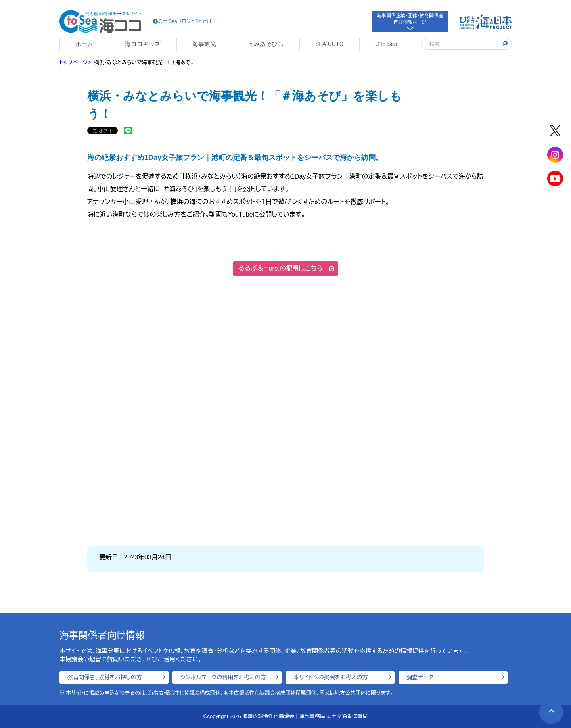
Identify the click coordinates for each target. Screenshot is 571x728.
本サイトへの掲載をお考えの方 (331, 677)
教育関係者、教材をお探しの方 (105, 677)
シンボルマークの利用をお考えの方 (223, 677)
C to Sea (386, 44)
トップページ (74, 62)
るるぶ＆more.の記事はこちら (281, 268)
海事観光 (204, 44)
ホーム (84, 44)
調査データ (420, 677)
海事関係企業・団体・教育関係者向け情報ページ (410, 21)
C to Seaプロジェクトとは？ (185, 21)
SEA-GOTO (329, 44)
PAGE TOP (547, 708)
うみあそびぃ (266, 44)
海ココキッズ (143, 44)
